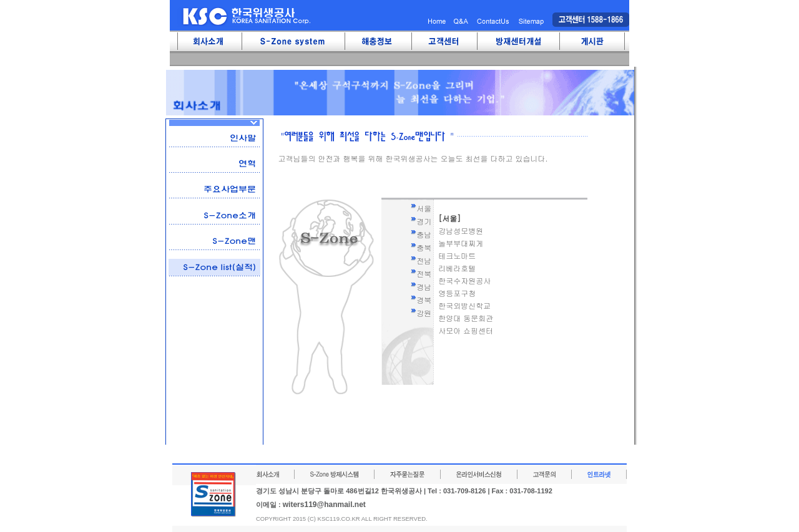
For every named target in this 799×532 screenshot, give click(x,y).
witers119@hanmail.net (324, 505)
